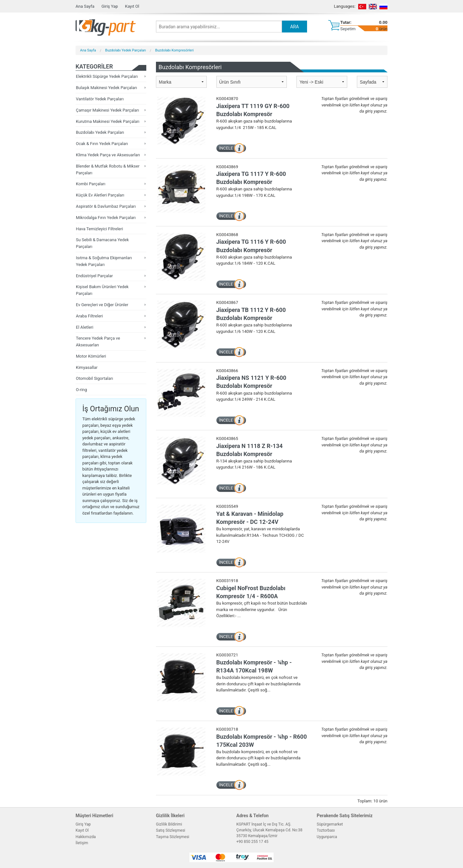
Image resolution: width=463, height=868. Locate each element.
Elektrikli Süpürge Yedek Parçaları (107, 76)
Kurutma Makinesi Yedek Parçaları (108, 121)
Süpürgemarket (330, 824)
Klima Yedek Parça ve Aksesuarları (108, 155)
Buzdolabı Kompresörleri (174, 50)
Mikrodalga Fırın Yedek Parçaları (106, 218)
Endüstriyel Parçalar (94, 276)
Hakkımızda (86, 837)
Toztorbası (326, 830)
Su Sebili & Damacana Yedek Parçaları (102, 243)
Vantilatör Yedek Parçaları (100, 99)
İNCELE (226, 148)
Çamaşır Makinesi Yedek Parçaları (107, 110)
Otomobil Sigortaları (95, 378)
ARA (294, 27)
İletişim (82, 843)
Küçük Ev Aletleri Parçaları (100, 195)
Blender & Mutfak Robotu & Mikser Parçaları (108, 169)
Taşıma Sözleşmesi (173, 837)
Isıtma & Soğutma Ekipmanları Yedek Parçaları (104, 261)
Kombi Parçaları (91, 184)
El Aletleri (85, 327)
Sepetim (348, 29)
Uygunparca (327, 837)
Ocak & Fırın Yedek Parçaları (102, 144)
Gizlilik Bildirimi (169, 824)
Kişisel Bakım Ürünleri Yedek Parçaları (102, 290)
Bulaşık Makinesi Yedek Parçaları (106, 88)
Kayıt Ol (132, 6)
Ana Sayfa (85, 6)
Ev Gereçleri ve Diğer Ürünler (102, 305)
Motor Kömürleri (91, 356)
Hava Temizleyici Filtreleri (100, 229)
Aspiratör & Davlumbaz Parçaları (106, 206)
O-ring (82, 390)
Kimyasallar (87, 367)
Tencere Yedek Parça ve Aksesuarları (98, 342)
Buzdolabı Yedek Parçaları (126, 50)
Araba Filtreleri (89, 316)
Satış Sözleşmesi (171, 830)
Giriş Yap (109, 6)
